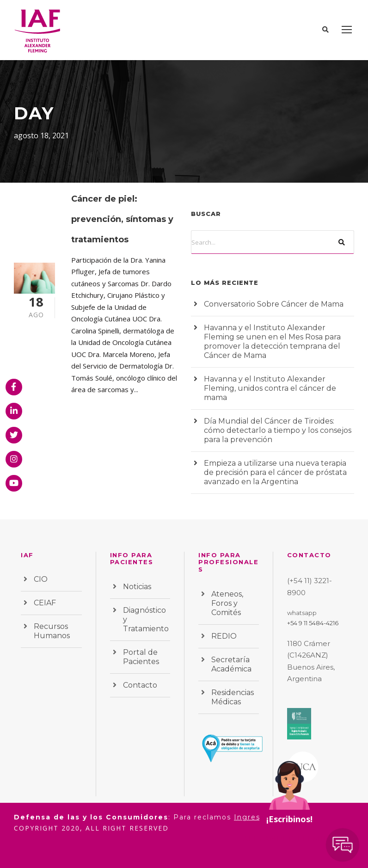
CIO (41, 579)
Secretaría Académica (231, 664)
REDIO (224, 636)
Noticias (137, 587)
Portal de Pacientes (141, 657)
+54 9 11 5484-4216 (313, 623)
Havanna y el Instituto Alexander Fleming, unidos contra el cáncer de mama (270, 388)
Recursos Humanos (52, 631)
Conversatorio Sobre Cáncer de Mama (274, 304)
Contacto (140, 685)
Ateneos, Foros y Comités (227, 603)
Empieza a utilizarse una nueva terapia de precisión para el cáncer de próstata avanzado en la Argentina (275, 472)
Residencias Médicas (233, 697)
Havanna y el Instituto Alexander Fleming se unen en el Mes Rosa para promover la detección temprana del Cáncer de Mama (272, 342)
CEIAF (45, 603)
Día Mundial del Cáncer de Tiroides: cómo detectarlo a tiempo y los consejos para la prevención (278, 430)
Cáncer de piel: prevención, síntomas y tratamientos (122, 219)
